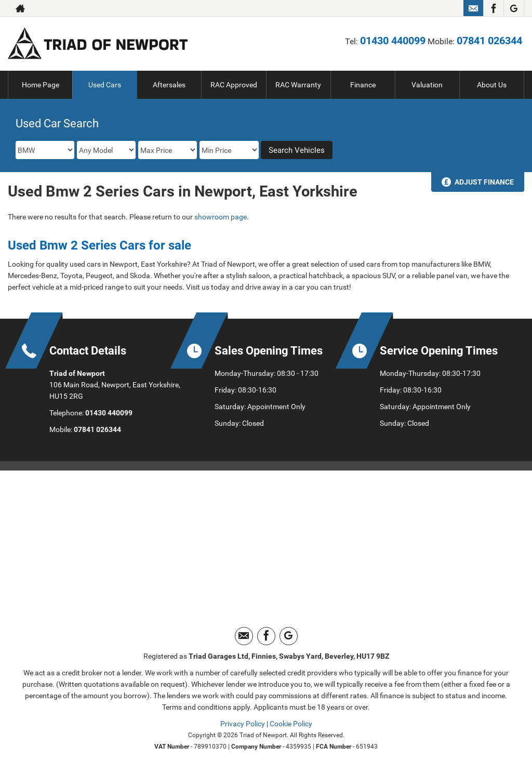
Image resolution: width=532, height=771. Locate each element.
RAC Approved (234, 85)
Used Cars (105, 85)
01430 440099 (393, 41)
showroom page (221, 217)
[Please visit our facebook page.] (493, 8)
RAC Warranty (298, 85)
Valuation (427, 85)
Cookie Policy (291, 724)
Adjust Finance (484, 182)
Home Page (41, 85)
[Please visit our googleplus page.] (514, 8)
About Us (492, 85)
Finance (363, 85)
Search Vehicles (297, 150)
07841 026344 (489, 41)
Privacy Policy (243, 724)
